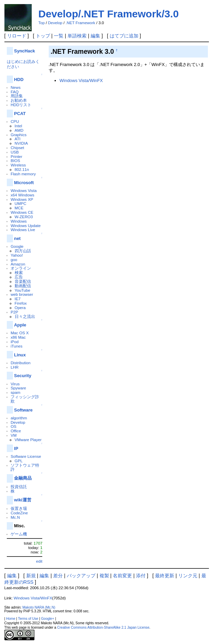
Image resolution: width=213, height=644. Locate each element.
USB (15, 152)
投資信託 (19, 487)
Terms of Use (28, 619)
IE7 (18, 299)
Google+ (47, 619)
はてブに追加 (124, 36)
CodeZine (19, 513)
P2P (14, 312)
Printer (16, 156)
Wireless (18, 165)
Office (16, 431)
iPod (14, 342)
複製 (104, 576)
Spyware (18, 388)
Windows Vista (24, 190)
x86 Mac (18, 337)
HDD (19, 79)
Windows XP (22, 199)
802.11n (22, 169)
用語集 (17, 96)
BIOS (15, 160)
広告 (19, 277)
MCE (19, 208)
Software (23, 410)
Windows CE (22, 212)
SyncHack (24, 51)
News (16, 87)
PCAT (20, 114)
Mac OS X (20, 333)
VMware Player (28, 440)
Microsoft (24, 183)
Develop (55, 23)
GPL (19, 461)
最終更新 (165, 576)
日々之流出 (25, 316)
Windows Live (23, 230)
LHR (14, 367)
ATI (18, 139)
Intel (18, 126)
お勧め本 (19, 100)
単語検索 (77, 36)
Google (17, 246)
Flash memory (23, 174)
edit (39, 561)
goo (14, 260)
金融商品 (23, 478)
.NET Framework (81, 23)
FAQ (14, 92)
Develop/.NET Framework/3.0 (109, 14)
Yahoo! (17, 255)
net (17, 238)
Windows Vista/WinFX (81, 80)
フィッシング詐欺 (25, 399)
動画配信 (23, 286)
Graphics (19, 135)
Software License (26, 456)
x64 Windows (22, 195)
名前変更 (122, 576)
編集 (95, 36)
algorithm (19, 418)
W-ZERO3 (24, 217)
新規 (31, 576)
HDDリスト (21, 105)
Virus (15, 384)
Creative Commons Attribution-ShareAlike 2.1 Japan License (103, 627)
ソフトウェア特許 (25, 467)
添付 (141, 576)
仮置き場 (19, 508)
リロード (17, 36)
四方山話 (23, 251)
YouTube (22, 290)
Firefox (21, 303)
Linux (20, 355)
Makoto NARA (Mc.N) (39, 607)
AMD (19, 130)
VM (13, 435)
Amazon (18, 264)
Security (23, 376)
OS (13, 426)
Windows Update (26, 226)
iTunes (17, 346)
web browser (22, 294)
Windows (19, 221)
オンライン (21, 268)
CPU (15, 121)
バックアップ (81, 576)
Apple (20, 325)
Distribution (20, 363)
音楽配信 (23, 281)
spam (16, 392)
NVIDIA (21, 143)
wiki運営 (22, 500)
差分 (58, 576)
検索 (19, 272)
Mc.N (15, 517)
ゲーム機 (19, 534)
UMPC (20, 203)
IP (16, 448)
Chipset (17, 148)
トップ (43, 36)
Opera (20, 308)
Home (11, 619)
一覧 (59, 36)
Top (42, 23)
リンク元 (188, 576)
